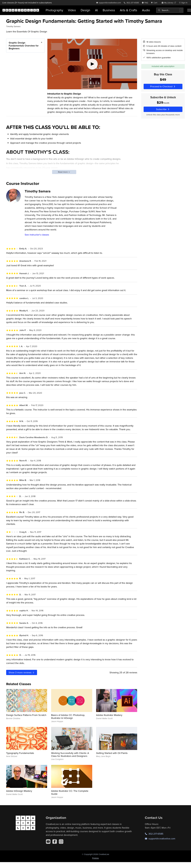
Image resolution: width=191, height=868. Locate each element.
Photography (54, 10)
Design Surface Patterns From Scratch (26, 715)
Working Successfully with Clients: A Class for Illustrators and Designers (70, 754)
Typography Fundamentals (20, 753)
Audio (146, 10)
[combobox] (170, 10)
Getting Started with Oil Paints (112, 753)
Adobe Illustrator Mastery (109, 715)
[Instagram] (61, 842)
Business (109, 10)
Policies (95, 858)
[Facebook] (55, 842)
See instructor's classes (37, 235)
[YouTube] (48, 842)
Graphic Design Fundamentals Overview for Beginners (24, 46)
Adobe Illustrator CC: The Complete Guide (70, 792)
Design (85, 10)
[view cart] (155, 3)
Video (72, 10)
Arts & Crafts (129, 10)
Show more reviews (22, 672)
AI (96, 10)
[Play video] (92, 64)
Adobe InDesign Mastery (19, 791)
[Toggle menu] (189, 10)
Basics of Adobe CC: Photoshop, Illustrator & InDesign (68, 716)
